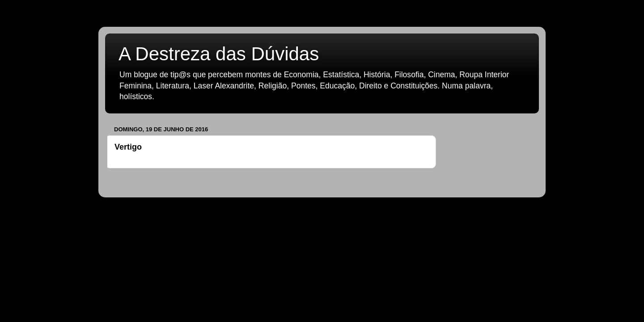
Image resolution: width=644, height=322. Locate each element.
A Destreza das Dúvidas (219, 54)
